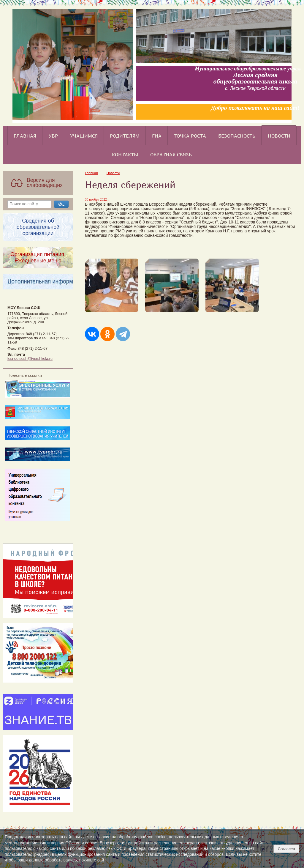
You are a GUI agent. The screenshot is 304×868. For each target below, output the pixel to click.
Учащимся (84, 136)
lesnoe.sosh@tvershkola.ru (30, 359)
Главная (25, 136)
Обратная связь (171, 155)
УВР (53, 136)
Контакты (125, 155)
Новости (279, 136)
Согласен (286, 849)
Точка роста (190, 136)
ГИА (157, 136)
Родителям (125, 136)
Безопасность (237, 136)
